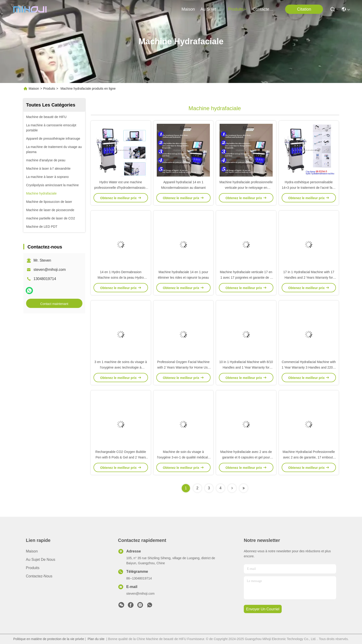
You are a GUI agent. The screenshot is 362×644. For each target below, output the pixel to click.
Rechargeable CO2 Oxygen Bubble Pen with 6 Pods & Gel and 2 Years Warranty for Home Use (121, 457)
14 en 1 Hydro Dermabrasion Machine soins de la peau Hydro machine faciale (121, 278)
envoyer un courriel (263, 609)
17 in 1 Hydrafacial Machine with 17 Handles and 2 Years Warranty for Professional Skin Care (309, 278)
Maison (188, 9)
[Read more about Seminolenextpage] (232, 488)
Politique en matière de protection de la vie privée (49, 639)
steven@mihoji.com (50, 270)
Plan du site (96, 639)
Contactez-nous (39, 576)
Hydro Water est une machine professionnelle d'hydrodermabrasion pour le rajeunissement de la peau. (121, 188)
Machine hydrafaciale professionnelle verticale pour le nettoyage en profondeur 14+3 (246, 188)
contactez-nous (264, 9)
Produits (49, 89)
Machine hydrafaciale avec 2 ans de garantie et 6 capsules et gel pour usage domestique (246, 457)
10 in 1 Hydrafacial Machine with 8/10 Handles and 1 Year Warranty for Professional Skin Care (246, 367)
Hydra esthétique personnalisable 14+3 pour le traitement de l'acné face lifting (309, 188)
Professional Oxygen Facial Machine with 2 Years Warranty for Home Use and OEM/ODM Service (183, 367)
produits (238, 9)
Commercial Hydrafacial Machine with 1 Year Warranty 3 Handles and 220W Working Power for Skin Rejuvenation (309, 367)
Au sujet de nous (41, 560)
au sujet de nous (211, 9)
